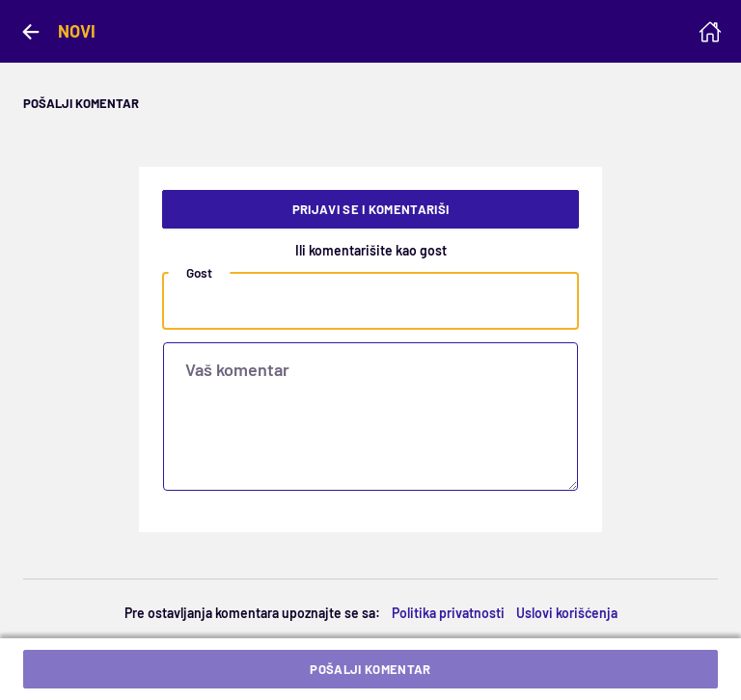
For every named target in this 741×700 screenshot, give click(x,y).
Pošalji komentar (370, 669)
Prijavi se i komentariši (371, 209)
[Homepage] (710, 32)
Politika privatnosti (448, 613)
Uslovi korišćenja (567, 613)
